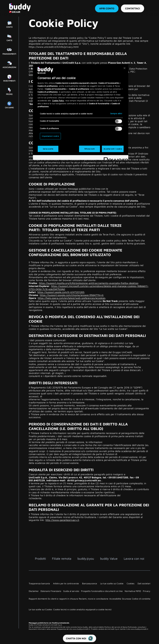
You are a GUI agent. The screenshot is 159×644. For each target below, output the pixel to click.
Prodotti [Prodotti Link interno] (40, 559)
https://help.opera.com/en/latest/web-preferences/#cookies (72, 298)
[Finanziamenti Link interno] (9, 51)
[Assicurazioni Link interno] (9, 64)
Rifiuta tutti (90, 149)
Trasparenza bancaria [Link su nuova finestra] (39, 583)
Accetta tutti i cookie (113, 149)
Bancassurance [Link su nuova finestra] (90, 583)
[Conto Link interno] (9, 24)
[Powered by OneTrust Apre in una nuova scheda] (115, 158)
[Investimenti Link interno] (9, 78)
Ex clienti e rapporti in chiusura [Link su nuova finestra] (63, 599)
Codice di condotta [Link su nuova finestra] (141, 599)
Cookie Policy (58, 101)
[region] (81, 112)
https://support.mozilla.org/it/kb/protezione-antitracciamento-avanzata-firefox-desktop (89, 283)
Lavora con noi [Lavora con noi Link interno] (134, 559)
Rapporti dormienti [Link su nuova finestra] (38, 599)
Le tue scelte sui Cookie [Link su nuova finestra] (112, 583)
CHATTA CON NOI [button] (79, 638)
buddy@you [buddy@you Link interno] (86, 559)
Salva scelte (48, 149)
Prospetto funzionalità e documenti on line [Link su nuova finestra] (102, 591)
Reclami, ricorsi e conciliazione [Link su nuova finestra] (94, 599)
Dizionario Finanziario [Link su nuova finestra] (51, 591)
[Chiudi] (125, 68)
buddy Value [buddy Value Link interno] (109, 559)
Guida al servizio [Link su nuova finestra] (71, 591)
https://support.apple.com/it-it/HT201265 (61, 292)
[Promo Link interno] (9, 91)
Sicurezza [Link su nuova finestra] (126, 599)
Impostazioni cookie (50, 136)
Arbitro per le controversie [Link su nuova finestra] (66, 583)
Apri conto (107, 8)
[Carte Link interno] (9, 37)
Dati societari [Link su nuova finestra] (144, 583)
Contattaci (132, 8)
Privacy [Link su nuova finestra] (147, 591)
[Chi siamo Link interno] (9, 105)
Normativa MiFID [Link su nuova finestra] (133, 591)
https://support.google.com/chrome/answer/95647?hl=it (72, 295)
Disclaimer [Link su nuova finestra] (34, 591)
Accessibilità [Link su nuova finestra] (115, 599)
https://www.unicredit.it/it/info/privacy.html (54, 47)
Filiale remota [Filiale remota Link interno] (62, 559)
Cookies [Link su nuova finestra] (131, 583)
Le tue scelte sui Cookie (64, 207)
